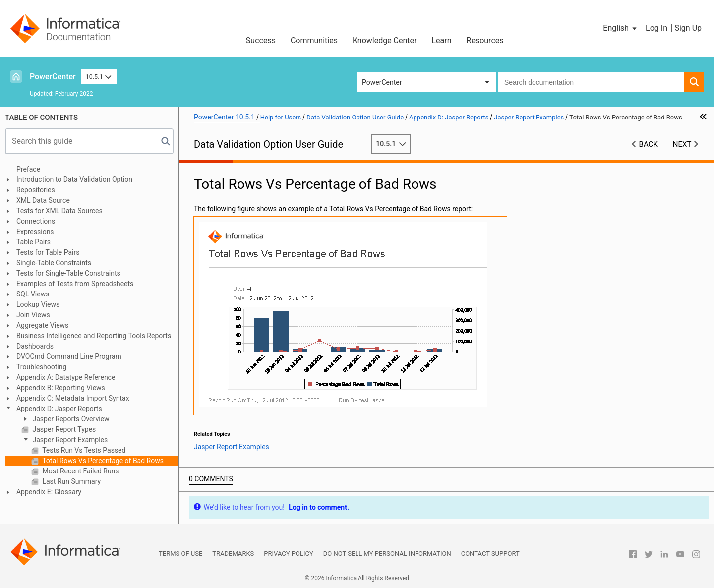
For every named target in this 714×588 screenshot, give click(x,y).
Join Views (33, 315)
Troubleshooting (41, 367)
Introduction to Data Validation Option (74, 179)
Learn (442, 40)
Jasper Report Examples (69, 440)
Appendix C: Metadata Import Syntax (73, 398)
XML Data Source (43, 200)
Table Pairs (33, 242)
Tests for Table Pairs (48, 252)
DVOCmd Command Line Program (69, 356)
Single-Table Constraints (54, 263)
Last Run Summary (71, 481)
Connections (36, 221)
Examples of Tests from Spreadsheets (75, 284)
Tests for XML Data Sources (59, 211)
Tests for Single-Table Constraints (68, 273)
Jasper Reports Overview (70, 419)
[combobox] (591, 82)
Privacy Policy (288, 554)
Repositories (36, 190)
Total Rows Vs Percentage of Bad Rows (102, 461)
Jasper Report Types (63, 429)
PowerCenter (53, 77)
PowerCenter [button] (382, 82)
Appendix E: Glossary (49, 492)
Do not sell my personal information (387, 554)
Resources (485, 40)
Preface (28, 169)
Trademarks (233, 554)
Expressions (35, 232)
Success (261, 40)
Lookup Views (38, 304)
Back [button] (649, 144)
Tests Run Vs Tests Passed (83, 450)
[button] (621, 28)
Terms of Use (180, 554)
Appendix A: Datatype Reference (66, 377)
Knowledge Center (385, 40)
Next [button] (682, 144)
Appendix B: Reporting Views (61, 388)
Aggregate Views (42, 325)
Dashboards (35, 346)
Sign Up (688, 28)
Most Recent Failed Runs (80, 471)
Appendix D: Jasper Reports (59, 409)
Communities (314, 40)
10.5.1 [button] (99, 77)
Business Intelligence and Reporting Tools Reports (94, 336)
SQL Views (33, 294)
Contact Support (490, 554)
